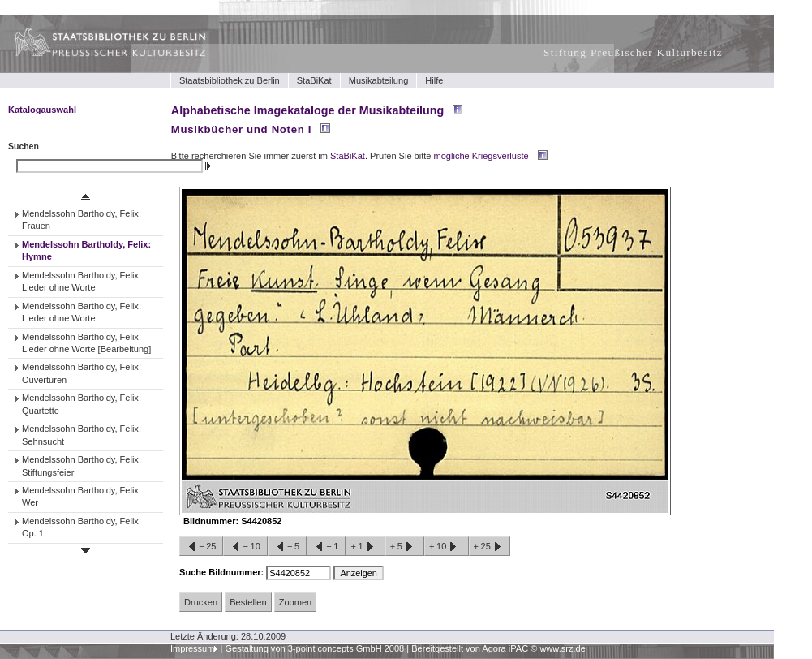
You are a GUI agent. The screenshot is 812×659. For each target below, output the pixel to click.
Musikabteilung (379, 80)
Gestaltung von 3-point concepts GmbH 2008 (314, 648)
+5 (405, 547)
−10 (245, 547)
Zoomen (295, 602)
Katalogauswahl (42, 110)
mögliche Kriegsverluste (481, 156)
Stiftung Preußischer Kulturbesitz (633, 52)
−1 (326, 547)
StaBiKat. (349, 156)
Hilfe (434, 80)
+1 (365, 547)
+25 (490, 547)
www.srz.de (562, 648)
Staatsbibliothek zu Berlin (230, 80)
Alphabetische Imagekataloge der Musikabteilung (307, 110)
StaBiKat (314, 80)
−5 (287, 547)
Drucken (201, 602)
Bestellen (248, 602)
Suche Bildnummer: (223, 572)
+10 (446, 547)
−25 (201, 547)
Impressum (193, 648)
